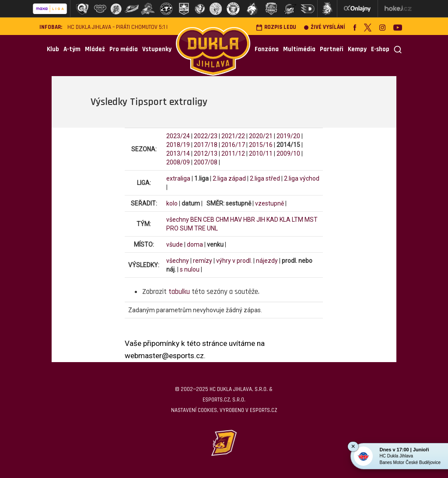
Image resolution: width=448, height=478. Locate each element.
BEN (196, 220)
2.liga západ (229, 178)
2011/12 (233, 154)
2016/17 (233, 145)
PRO (172, 228)
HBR (249, 220)
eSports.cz (263, 410)
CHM (222, 220)
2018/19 (178, 145)
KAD (272, 220)
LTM (297, 220)
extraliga (178, 178)
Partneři (332, 49)
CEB (209, 220)
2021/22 (233, 136)
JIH (261, 220)
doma (195, 244)
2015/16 (261, 145)
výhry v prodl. (234, 261)
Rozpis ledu (276, 27)
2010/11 (261, 154)
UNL (212, 228)
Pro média (124, 49)
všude (175, 244)
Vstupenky (157, 49)
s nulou (190, 269)
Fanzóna (267, 49)
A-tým (72, 49)
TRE (200, 228)
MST (311, 220)
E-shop (380, 49)
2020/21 (261, 136)
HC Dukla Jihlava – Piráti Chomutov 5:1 (116, 27)
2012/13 (206, 154)
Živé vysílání (325, 27)
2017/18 (206, 145)
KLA (285, 220)
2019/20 (288, 136)
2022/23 (206, 136)
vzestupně (269, 203)
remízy (203, 261)
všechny (178, 220)
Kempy (357, 49)
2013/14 (178, 154)
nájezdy (267, 261)
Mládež (95, 49)
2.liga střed (265, 178)
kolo (172, 203)
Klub (53, 49)
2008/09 (178, 162)
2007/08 (206, 162)
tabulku (179, 292)
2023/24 (178, 136)
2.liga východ (302, 178)
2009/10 (288, 154)
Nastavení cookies (194, 410)
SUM (186, 228)
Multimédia (299, 49)
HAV (236, 220)
